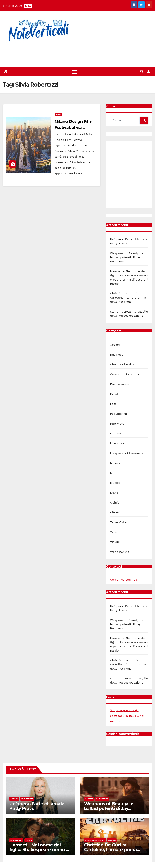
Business (117, 355)
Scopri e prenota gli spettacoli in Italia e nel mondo (127, 716)
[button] (142, 72)
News (58, 114)
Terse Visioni (119, 522)
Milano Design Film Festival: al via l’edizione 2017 (73, 127)
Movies (115, 463)
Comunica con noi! (123, 580)
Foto (113, 404)
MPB (113, 473)
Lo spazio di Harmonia (127, 453)
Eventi (115, 394)
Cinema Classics (122, 364)
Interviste (117, 424)
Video (114, 532)
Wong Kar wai (120, 552)
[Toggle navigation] (74, 72)
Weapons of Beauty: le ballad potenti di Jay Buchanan (127, 257)
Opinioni (116, 503)
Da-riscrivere (120, 384)
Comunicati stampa (124, 374)
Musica (115, 483)
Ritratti (115, 512)
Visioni (115, 542)
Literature (117, 443)
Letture (115, 433)
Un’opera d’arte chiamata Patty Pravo (37, 806)
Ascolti (115, 345)
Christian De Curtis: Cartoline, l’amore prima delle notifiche (128, 298)
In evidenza (118, 414)
